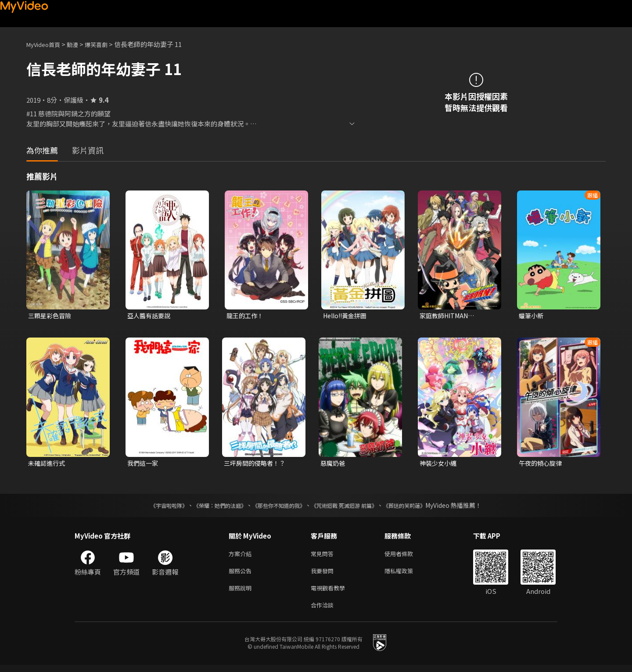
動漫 (79, 44)
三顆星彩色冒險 (51, 316)
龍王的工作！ (246, 316)
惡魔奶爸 (334, 464)
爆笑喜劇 (106, 44)
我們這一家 (144, 464)
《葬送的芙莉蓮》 (421, 507)
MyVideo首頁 (46, 44)
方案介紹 (242, 556)
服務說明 (242, 593)
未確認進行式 (48, 464)
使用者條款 (406, 556)
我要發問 (324, 574)
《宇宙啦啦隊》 (151, 507)
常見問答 (324, 556)
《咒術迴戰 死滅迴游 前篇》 (352, 507)
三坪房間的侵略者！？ (257, 464)
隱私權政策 (406, 574)
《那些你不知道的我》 (277, 507)
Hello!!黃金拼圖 (347, 316)
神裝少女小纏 (439, 464)
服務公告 (242, 574)
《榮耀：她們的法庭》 (210, 507)
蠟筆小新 (532, 316)
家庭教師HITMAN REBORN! (446, 316)
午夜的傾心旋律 (542, 464)
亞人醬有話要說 (150, 316)
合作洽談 (324, 611)
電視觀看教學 (330, 593)
